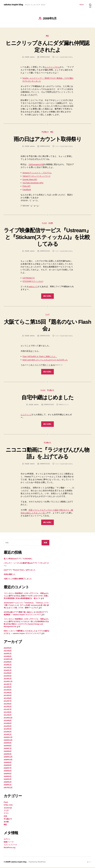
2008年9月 (8, 763)
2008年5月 (8, 774)
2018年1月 (8, 666)
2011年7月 (8, 710)
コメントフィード (10, 846)
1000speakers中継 (37, 165)
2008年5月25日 (45, 147)
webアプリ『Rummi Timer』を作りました (20, 571)
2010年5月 (8, 727)
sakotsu (32, 57)
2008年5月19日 (45, 336)
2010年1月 (8, 735)
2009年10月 (8, 741)
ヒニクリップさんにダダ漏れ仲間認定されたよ (48, 46)
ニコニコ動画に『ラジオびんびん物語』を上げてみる (48, 454)
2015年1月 (8, 680)
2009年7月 (8, 749)
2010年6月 (8, 724)
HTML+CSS (8, 806)
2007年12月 (8, 788)
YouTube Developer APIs (33, 183)
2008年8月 (8, 766)
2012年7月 (8, 702)
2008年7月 (8, 769)
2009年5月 (8, 755)
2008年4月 (8, 777)
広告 (5, 817)
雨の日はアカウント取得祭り (47, 139)
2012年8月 (8, 699)
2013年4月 (8, 696)
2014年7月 (8, 685)
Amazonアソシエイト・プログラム (38, 173)
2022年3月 (8, 649)
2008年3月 (8, 780)
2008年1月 (8, 786)
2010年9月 (8, 721)
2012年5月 (8, 705)
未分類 (51, 223)
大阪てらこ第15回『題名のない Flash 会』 (47, 326)
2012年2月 (8, 707)
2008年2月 (8, 783)
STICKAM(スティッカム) (34, 282)
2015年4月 (8, 677)
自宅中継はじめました (47, 398)
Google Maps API (30, 180)
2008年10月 (8, 761)
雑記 (47, 36)
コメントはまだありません (64, 57)
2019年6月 (8, 657)
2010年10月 (8, 719)
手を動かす (45, 132)
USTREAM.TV (29, 278)
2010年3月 (8, 730)
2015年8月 (8, 674)
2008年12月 (8, 758)
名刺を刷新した (9, 575)
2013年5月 (8, 694)
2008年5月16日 (49, 405)
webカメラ (34, 287)
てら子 (48, 315)
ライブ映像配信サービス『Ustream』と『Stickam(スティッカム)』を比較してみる (47, 237)
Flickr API (27, 186)
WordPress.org (10, 848)
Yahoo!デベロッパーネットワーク (38, 176)
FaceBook (27, 190)
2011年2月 (8, 716)
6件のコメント (64, 405)
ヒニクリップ (27, 415)
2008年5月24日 (45, 251)
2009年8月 (8, 747)
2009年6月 (8, 752)
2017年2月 (8, 668)
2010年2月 (8, 733)
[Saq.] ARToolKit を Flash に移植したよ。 (41, 357)
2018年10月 (8, 660)
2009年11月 (8, 738)
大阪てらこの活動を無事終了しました (18, 580)
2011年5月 (8, 713)
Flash (44, 223)
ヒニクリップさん (53, 67)
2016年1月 (8, 671)
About (82, 5)
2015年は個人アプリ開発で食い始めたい (19, 613)
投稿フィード (9, 843)
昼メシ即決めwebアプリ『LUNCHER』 (18, 560)
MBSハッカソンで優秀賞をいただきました (20, 632)
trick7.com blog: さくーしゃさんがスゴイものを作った (47, 360)
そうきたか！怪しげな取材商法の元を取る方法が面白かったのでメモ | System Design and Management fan (26, 625)
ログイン (7, 840)
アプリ (6, 814)
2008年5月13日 (45, 464)
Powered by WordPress (38, 863)
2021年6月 (8, 652)
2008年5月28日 (45, 57)
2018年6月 (8, 663)
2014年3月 (8, 691)
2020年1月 (8, 654)
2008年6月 (8, 772)
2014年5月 (8, 688)
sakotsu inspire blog (14, 5)
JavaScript (8, 809)
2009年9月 (8, 744)
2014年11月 (8, 682)
